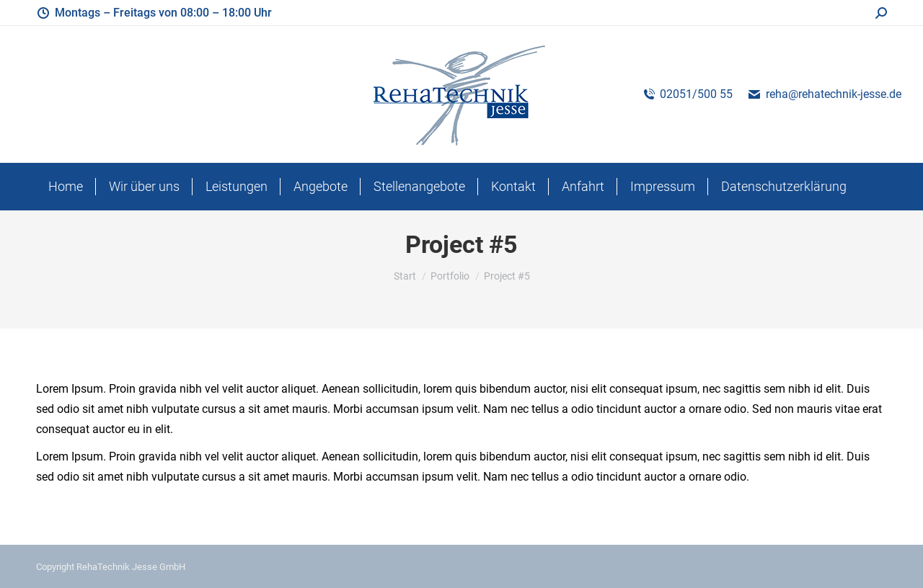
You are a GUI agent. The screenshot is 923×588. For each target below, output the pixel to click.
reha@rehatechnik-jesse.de (824, 94)
